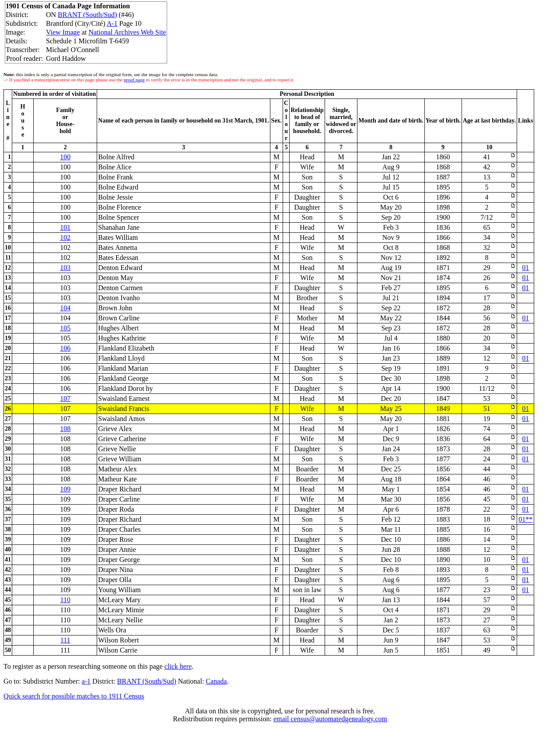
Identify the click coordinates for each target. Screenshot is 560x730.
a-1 (86, 681)
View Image (63, 32)
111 (65, 640)
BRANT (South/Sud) (87, 15)
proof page (134, 80)
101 (65, 227)
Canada (216, 681)
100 (65, 157)
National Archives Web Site (127, 32)
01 (525, 268)
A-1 (112, 23)
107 (65, 398)
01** (525, 519)
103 (65, 268)
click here (178, 666)
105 (65, 328)
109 (65, 489)
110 (65, 600)
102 (65, 237)
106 (65, 348)
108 (65, 429)
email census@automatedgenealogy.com (330, 719)
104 (65, 308)
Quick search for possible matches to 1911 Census (74, 696)
